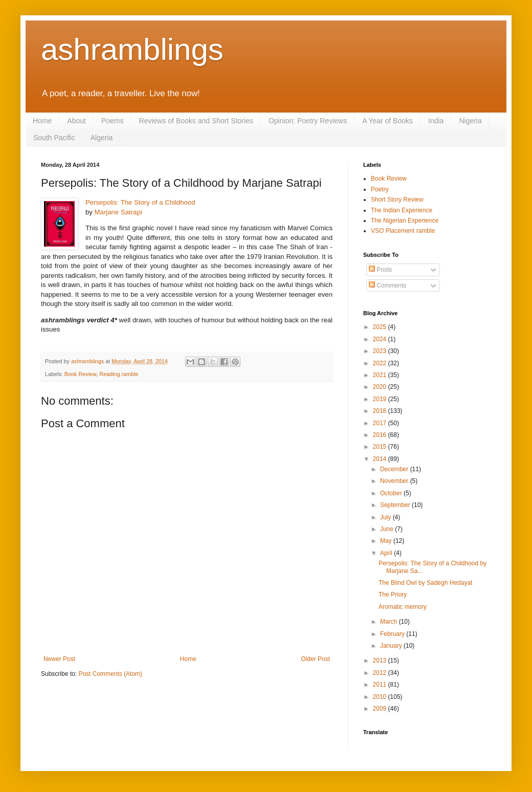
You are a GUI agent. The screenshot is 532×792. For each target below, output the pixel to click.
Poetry (380, 189)
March (390, 622)
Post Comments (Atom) (110, 674)
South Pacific (54, 138)
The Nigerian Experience (405, 221)
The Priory (393, 595)
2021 (381, 375)
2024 (381, 339)
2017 (381, 423)
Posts (380, 270)
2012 (381, 673)
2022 (381, 363)
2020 (381, 387)
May (387, 541)
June (387, 529)
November (395, 481)
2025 (381, 327)
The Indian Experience (402, 210)
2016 (381, 435)
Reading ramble (119, 374)
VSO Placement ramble (403, 231)
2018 (381, 411)
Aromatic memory (403, 607)
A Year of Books (387, 121)
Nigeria (470, 121)
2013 (381, 661)
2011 (381, 685)
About (76, 121)
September (396, 505)
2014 (381, 459)
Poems (113, 121)
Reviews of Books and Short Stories (196, 121)
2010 (381, 697)
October (392, 493)
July (386, 517)
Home (42, 121)
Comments (387, 285)
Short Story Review (397, 200)
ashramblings (132, 49)
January (392, 646)
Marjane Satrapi (118, 212)
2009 (381, 709)
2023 (381, 351)
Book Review (80, 374)
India (436, 121)
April (387, 553)
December (395, 469)
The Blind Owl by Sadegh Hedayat (425, 583)
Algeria (102, 138)
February (393, 634)
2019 (381, 399)
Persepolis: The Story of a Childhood (140, 202)
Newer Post (59, 659)
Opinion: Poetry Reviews (308, 121)
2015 (381, 447)
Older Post (315, 659)
